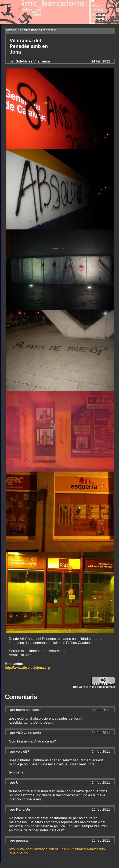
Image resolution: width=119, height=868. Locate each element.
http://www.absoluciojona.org (27, 668)
